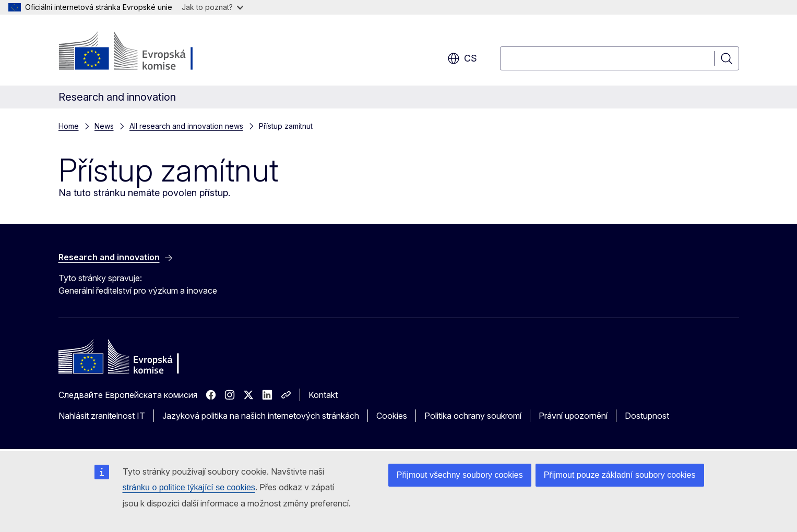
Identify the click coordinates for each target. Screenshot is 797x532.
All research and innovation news (186, 126)
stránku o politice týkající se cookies (189, 487)
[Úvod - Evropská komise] (143, 52)
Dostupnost (647, 416)
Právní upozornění (573, 416)
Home (69, 126)
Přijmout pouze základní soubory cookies (620, 475)
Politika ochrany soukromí (473, 416)
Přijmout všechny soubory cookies (460, 475)
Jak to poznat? (212, 7)
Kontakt (323, 395)
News (104, 126)
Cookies (392, 416)
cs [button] (462, 58)
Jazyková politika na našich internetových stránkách (261, 416)
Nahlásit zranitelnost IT (102, 416)
